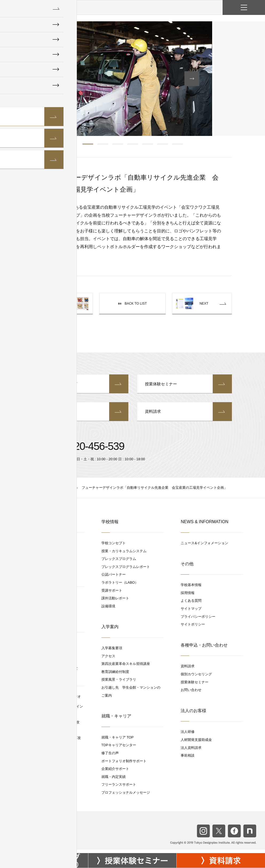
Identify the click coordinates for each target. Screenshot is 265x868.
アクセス (108, 659)
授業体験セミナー (185, 385)
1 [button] (88, 144)
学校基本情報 (191, 589)
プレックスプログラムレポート (126, 570)
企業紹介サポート (115, 772)
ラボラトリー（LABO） (120, 586)
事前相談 (188, 759)
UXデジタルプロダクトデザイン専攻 (52, 742)
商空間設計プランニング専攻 (47, 610)
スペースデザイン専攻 (41, 618)
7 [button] (177, 144)
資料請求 (185, 415)
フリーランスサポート (119, 788)
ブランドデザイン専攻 (41, 580)
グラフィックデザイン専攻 (45, 556)
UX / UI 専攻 (34, 656)
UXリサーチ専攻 (37, 664)
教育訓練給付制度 (115, 675)
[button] (45, 79)
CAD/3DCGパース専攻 (42, 626)
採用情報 (188, 597)
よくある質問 (191, 604)
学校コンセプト (114, 547)
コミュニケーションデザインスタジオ (51, 700)
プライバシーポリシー (198, 620)
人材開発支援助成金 (196, 743)
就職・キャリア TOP (118, 741)
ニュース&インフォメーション (204, 547)
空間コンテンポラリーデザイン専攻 (52, 726)
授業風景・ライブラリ (119, 683)
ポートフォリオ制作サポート (124, 764)
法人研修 (188, 735)
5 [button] (148, 144)
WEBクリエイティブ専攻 (44, 564)
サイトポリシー (193, 628)
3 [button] (118, 144)
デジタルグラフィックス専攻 (47, 734)
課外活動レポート (115, 602)
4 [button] (133, 144)
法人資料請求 (191, 751)
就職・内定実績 (114, 780)
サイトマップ (191, 612)
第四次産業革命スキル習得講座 (126, 667)
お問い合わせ (81, 415)
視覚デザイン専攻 (38, 572)
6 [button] (163, 144)
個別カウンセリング (81, 385)
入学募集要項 (112, 652)
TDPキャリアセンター (119, 749)
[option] (133, 79)
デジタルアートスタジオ (41, 547)
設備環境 (108, 610)
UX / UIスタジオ (34, 646)
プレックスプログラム (119, 562)
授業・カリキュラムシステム (124, 554)
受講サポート (112, 594)
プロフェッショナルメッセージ (126, 796)
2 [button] (103, 144)
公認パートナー (114, 578)
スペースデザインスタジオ (43, 601)
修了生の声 (110, 757)
